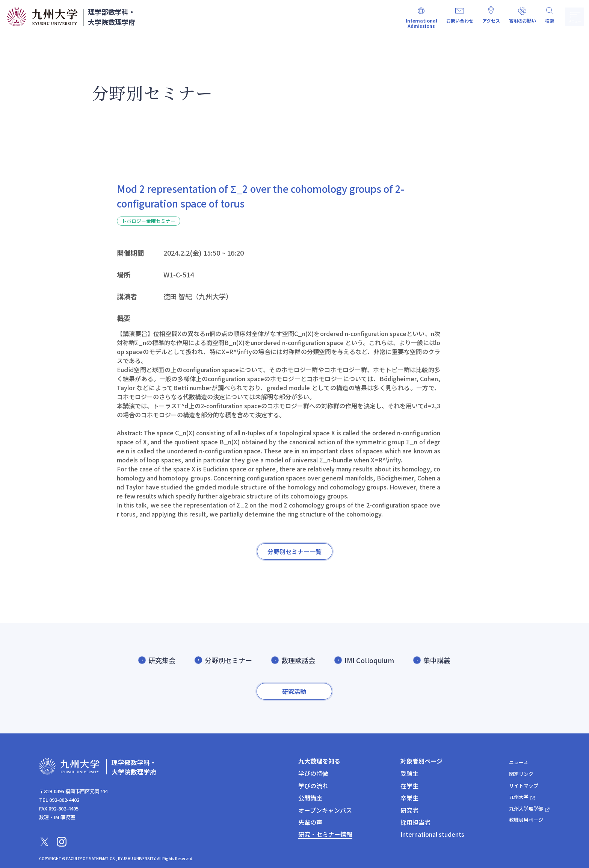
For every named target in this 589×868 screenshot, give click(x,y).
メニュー (573, 17)
